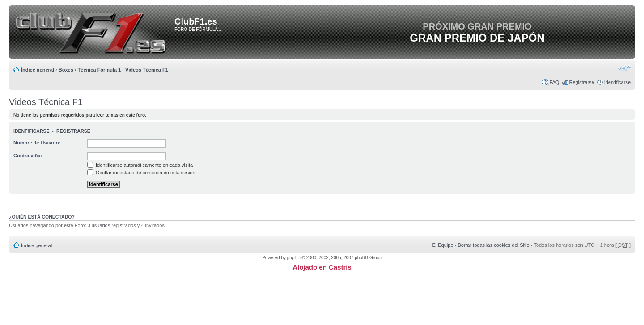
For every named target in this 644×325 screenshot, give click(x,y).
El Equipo (443, 245)
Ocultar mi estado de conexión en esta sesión (141, 173)
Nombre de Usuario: (37, 143)
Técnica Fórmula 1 (100, 70)
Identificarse (617, 82)
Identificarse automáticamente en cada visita (140, 165)
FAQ (554, 82)
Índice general (38, 70)
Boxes (66, 70)
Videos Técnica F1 (147, 70)
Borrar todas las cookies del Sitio (493, 245)
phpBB (294, 258)
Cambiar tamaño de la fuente (624, 68)
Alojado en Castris (322, 267)
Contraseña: (28, 156)
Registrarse (581, 82)
